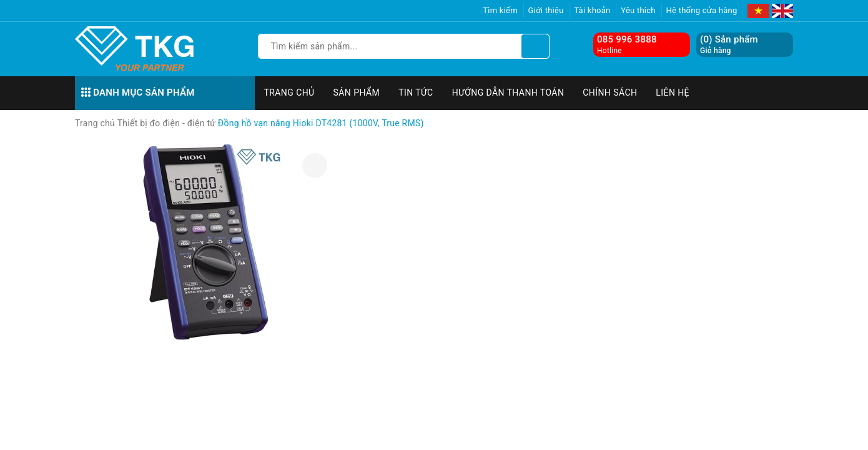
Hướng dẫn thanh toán (508, 92)
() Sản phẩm (729, 45)
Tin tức (416, 92)
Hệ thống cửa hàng (702, 10)
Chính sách (610, 92)
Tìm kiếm (500, 10)
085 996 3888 (627, 39)
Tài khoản (592, 10)
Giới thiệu (546, 10)
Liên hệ (673, 92)
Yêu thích (638, 10)
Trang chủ (289, 92)
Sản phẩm (357, 92)
